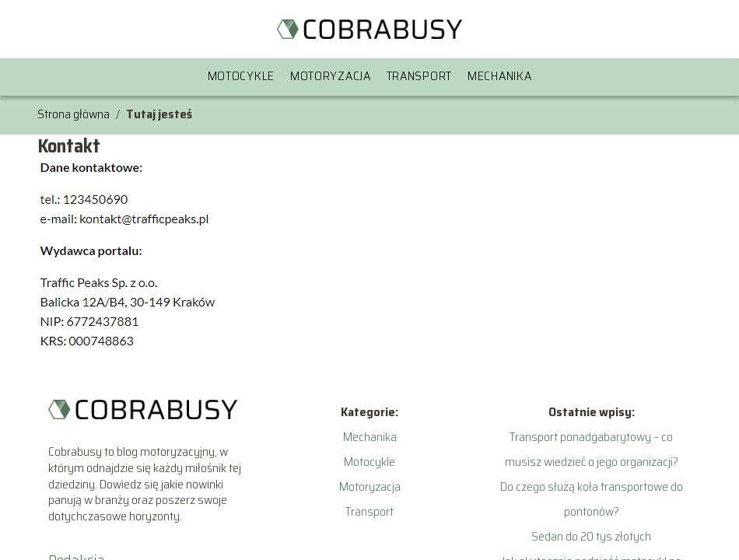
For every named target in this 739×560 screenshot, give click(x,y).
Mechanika (499, 76)
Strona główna (74, 114)
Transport (419, 76)
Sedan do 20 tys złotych (591, 536)
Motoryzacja (331, 76)
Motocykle (241, 76)
